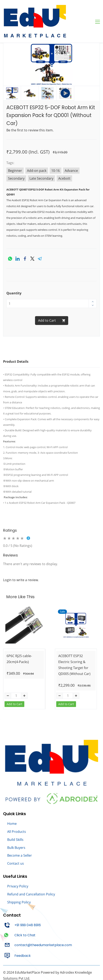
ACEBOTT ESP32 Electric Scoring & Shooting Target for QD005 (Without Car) (74, 643)
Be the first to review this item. (30, 108)
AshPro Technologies (39, 962)
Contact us (16, 842)
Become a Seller (20, 834)
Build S (12, 818)
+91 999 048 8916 (28, 903)
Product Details (16, 340)
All (9, 810)
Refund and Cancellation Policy (31, 872)
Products (19, 810)
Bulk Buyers (16, 826)
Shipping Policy (19, 880)
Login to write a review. (21, 558)
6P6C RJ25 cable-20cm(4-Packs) (19, 637)
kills (21, 818)
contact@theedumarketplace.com (43, 923)
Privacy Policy (18, 864)
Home (12, 802)
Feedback (23, 934)
